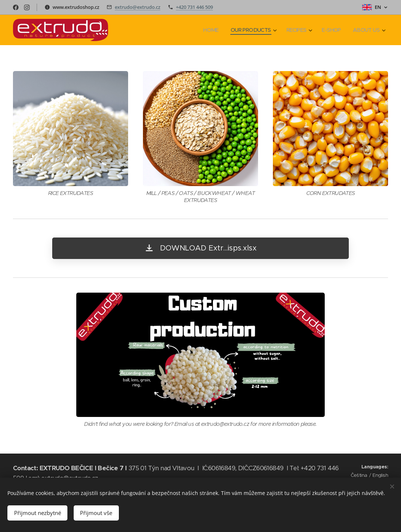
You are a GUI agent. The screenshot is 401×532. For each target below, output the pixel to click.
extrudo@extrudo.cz (138, 7)
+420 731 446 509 (194, 7)
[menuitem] (205, 30)
